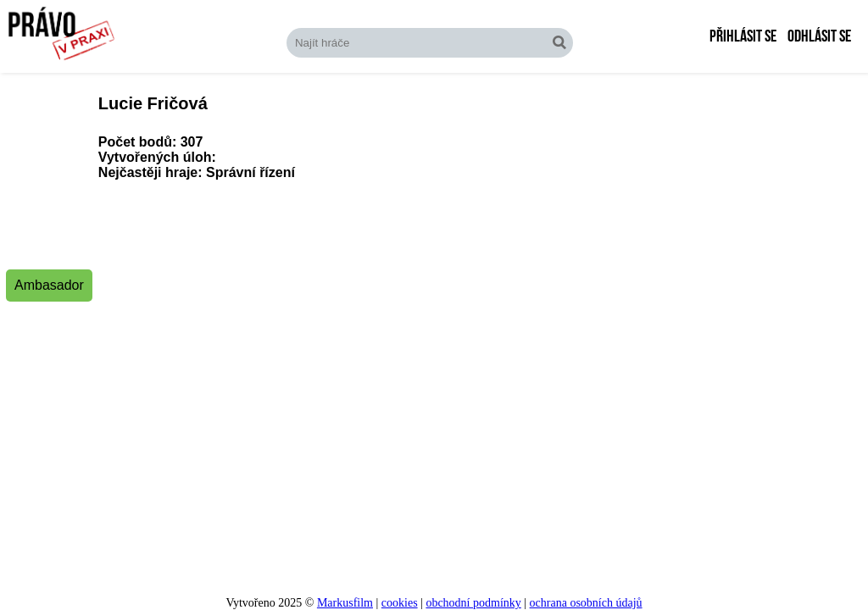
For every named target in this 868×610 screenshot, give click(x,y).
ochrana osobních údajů (586, 603)
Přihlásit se (743, 36)
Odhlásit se (819, 36)
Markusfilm (345, 603)
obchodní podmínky (473, 603)
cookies (400, 603)
